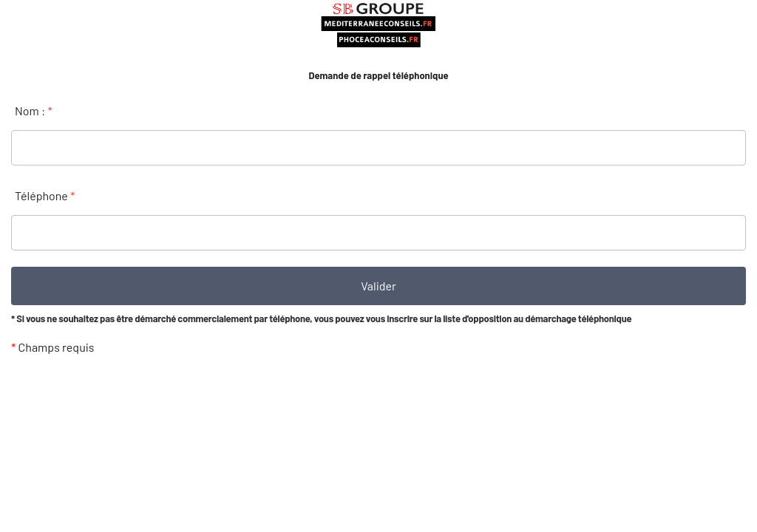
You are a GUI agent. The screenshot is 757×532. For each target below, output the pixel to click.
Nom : (34, 110)
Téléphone (45, 195)
